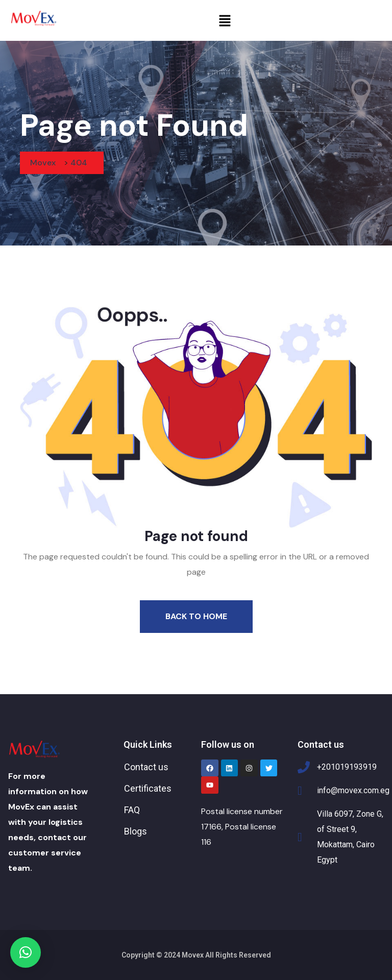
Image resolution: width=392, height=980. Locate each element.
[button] (225, 20)
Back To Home (196, 616)
